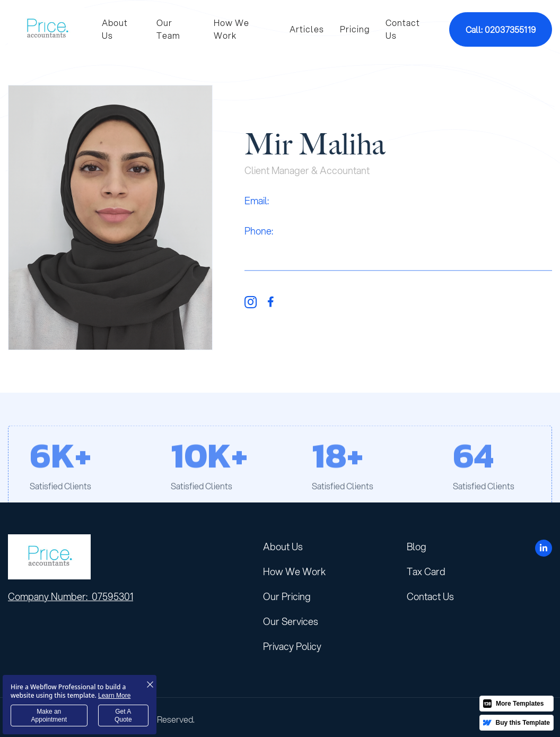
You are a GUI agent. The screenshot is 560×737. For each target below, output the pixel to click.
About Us (115, 29)
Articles (307, 29)
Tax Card (426, 571)
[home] (47, 29)
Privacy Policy (292, 646)
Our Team (168, 29)
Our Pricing (287, 596)
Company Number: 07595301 (71, 597)
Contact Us (403, 29)
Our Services (291, 621)
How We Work (231, 29)
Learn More (114, 696)
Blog (417, 547)
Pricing (355, 29)
